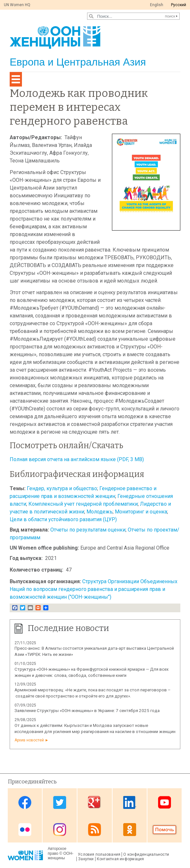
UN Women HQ (17, 5)
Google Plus (95, 802)
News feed (95, 829)
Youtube (165, 802)
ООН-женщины (61, 856)
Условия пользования (99, 854)
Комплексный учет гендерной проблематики (83, 504)
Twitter (60, 802)
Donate (165, 829)
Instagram (60, 829)
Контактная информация (120, 859)
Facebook (25, 802)
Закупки (86, 859)
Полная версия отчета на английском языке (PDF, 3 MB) (77, 459)
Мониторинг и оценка (141, 512)
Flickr (25, 829)
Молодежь (100, 512)
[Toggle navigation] (16, 79)
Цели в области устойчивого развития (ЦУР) (63, 519)
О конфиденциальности (146, 854)
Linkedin (130, 802)
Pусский (179, 5)
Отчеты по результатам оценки (88, 530)
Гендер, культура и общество (62, 488)
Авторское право (57, 851)
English (157, 5)
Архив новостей (29, 740)
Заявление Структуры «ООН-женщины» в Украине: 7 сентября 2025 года (87, 711)
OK (130, 829)
